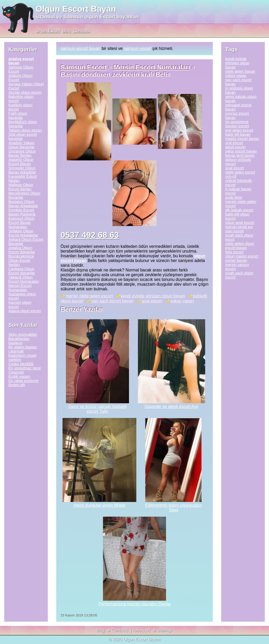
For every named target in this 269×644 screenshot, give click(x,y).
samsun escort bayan (80, 48)
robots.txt (141, 630)
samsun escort (137, 48)
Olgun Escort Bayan (76, 9)
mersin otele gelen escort (89, 296)
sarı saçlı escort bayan (112, 301)
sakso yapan (182, 301)
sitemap (164, 630)
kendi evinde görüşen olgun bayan (153, 296)
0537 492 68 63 (90, 235)
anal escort (152, 301)
